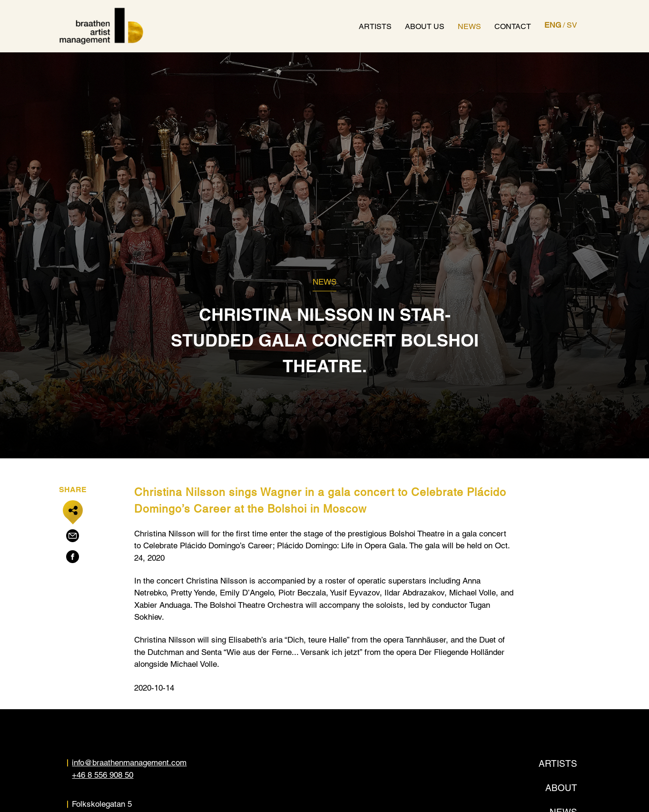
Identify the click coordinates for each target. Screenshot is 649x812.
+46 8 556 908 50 (103, 775)
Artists (375, 26)
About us (425, 26)
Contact (513, 26)
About (561, 788)
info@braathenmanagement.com (129, 762)
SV (572, 25)
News (469, 26)
